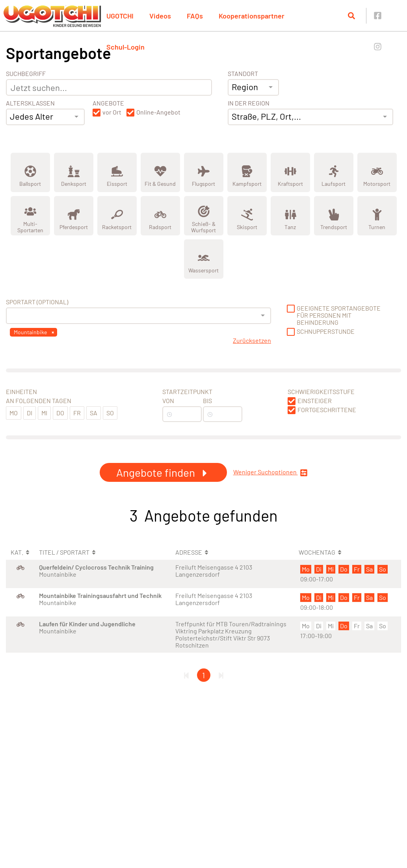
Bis (207, 401)
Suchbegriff (26, 74)
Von (168, 401)
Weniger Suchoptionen (270, 473)
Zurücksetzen (252, 341)
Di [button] (30, 413)
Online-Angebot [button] (158, 112)
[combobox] (45, 117)
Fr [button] (77, 413)
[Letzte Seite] (221, 675)
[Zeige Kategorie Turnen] (377, 216)
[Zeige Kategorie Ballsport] (30, 172)
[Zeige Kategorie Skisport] (247, 216)
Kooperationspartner (252, 16)
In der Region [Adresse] (249, 103)
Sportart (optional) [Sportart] (37, 302)
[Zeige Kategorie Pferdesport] (74, 216)
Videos (160, 16)
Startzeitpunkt (187, 392)
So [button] (110, 413)
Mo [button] (14, 413)
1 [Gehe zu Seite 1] (203, 675)
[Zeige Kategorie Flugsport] (204, 172)
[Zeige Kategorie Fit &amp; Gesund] (160, 172)
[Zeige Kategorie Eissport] (117, 172)
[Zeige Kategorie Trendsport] (334, 216)
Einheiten (21, 392)
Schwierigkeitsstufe (321, 392)
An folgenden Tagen (39, 401)
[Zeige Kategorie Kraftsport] (290, 172)
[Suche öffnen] (351, 16)
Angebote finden (163, 472)
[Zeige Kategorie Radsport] (160, 216)
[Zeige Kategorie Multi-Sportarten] (30, 216)
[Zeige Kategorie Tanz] (290, 216)
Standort (243, 74)
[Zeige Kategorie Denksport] (74, 172)
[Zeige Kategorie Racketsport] (117, 216)
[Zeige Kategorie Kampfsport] (247, 172)
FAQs (195, 16)
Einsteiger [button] (315, 401)
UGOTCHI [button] (120, 16)
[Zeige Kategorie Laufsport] (334, 172)
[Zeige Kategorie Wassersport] (204, 259)
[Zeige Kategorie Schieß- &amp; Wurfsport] (204, 216)
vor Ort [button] (112, 112)
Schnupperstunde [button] (326, 331)
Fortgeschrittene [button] (327, 410)
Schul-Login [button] (125, 47)
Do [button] (60, 413)
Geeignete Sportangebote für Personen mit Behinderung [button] (339, 315)
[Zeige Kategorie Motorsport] (377, 172)
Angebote (108, 103)
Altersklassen (30, 103)
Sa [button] (94, 413)
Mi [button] (44, 413)
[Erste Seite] (186, 675)
